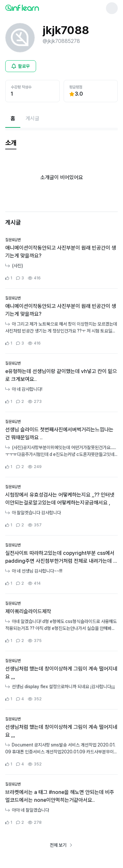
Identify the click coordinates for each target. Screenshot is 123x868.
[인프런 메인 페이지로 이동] (38, 8)
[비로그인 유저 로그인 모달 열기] (21, 66)
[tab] (11, 143)
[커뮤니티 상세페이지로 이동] (61, 259)
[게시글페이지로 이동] (32, 119)
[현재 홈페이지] (13, 119)
